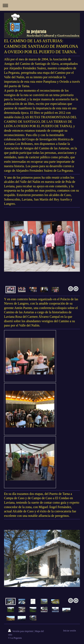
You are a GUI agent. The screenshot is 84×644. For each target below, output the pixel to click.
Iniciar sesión (69, 631)
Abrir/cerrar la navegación (42, 5)
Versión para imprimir (21, 631)
